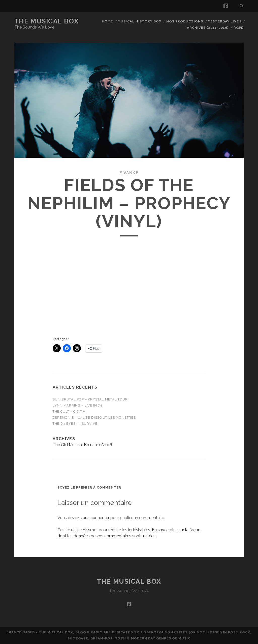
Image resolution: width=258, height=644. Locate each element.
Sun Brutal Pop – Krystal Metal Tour (90, 399)
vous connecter (95, 518)
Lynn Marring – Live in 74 (77, 405)
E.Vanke (129, 173)
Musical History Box (139, 21)
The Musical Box (46, 21)
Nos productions (185, 21)
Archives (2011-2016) (208, 28)
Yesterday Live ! (225, 21)
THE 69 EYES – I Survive (75, 424)
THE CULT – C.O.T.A (69, 411)
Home (107, 21)
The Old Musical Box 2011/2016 (82, 445)
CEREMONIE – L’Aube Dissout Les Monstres (94, 418)
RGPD (239, 28)
